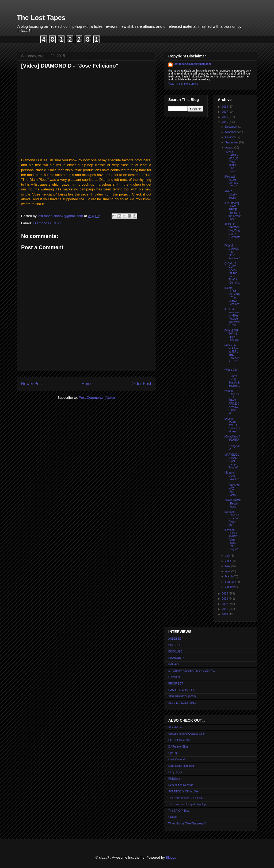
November (232, 132)
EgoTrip (173, 753)
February (231, 582)
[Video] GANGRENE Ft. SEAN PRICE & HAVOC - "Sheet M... (232, 402)
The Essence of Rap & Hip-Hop (187, 804)
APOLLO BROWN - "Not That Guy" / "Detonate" (232, 232)
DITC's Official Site (179, 740)
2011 (225, 609)
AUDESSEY (176, 639)
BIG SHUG (175, 645)
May (228, 566)
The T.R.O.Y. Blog (179, 811)
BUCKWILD (175, 652)
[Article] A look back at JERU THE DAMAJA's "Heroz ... (232, 355)
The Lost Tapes (41, 18)
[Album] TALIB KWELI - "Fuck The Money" (233, 425)
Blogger (172, 857)
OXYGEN (174, 677)
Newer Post (32, 384)
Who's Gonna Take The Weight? (187, 824)
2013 (225, 599)
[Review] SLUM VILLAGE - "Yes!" (232, 181)
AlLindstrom (175, 727)
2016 (225, 117)
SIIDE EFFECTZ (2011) (182, 703)
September (232, 142)
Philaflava (174, 779)
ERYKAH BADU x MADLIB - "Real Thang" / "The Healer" (232, 162)
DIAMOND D (176, 658)
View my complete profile (183, 84)
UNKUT (173, 817)
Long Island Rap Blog (181, 766)
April (228, 571)
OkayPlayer (175, 772)
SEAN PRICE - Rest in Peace (233, 504)
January (230, 587)
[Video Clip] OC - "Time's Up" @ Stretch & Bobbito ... (233, 378)
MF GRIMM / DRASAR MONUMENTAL (192, 671)
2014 (225, 594)
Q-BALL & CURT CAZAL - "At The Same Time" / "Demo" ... (233, 273)
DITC (57, 223)
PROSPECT (176, 684)
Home (87, 384)
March (229, 576)
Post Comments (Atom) (97, 398)
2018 (225, 107)
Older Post (141, 384)
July (228, 556)
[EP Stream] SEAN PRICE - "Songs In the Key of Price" (233, 211)
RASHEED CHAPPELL (182, 690)
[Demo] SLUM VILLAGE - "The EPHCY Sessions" (232, 296)
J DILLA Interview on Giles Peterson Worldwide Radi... (232, 317)
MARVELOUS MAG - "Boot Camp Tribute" (232, 461)
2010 (225, 614)
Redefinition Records (181, 785)
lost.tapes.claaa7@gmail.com (192, 64)
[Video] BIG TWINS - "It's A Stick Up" (232, 335)
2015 (225, 122)
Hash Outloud (176, 759)
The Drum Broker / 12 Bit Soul (186, 798)
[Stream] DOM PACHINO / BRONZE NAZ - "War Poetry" (233, 484)
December (232, 127)
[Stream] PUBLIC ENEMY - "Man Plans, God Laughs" (232, 540)
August (230, 148)
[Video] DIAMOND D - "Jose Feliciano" (232, 252)
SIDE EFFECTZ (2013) (182, 696)
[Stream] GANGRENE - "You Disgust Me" (232, 518)
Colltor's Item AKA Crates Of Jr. (187, 734)
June (228, 561)
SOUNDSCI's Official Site (183, 791)
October (230, 137)
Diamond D (42, 223)
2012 (225, 604)
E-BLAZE (174, 664)
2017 (225, 112)
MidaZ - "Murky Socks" (231, 195)
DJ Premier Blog (178, 747)
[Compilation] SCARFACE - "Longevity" (232, 443)
